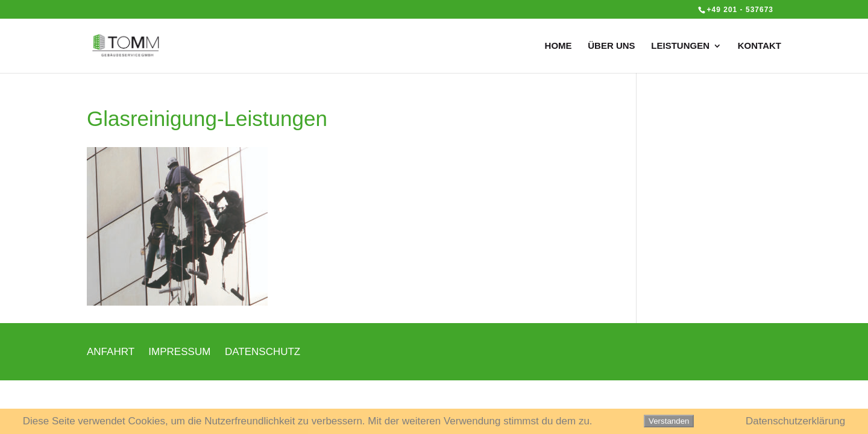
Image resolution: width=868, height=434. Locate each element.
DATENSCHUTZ (263, 352)
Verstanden (669, 421)
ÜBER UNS (611, 46)
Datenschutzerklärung (795, 421)
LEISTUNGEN (680, 46)
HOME (558, 46)
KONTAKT (759, 46)
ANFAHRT (111, 352)
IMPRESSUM (179, 352)
